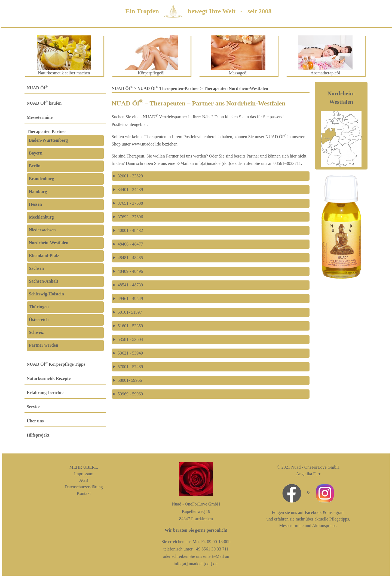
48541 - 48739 (130, 285)
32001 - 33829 (130, 176)
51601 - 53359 (130, 326)
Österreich (39, 320)
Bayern (36, 153)
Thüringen (39, 307)
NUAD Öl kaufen (44, 103)
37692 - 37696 (130, 217)
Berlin (35, 166)
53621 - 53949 (130, 353)
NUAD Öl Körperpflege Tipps (56, 364)
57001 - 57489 (130, 367)
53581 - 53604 (130, 339)
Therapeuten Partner (46, 131)
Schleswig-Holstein (46, 294)
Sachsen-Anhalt (44, 281)
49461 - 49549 (130, 299)
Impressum (84, 474)
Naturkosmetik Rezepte (49, 378)
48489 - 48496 (130, 271)
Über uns (35, 421)
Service (33, 407)
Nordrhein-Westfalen (49, 243)
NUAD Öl (37, 88)
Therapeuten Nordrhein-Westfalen (236, 88)
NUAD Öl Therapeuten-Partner (168, 88)
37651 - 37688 (130, 203)
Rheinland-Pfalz (44, 255)
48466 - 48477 (130, 244)
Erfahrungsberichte (45, 393)
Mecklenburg (41, 217)
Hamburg (38, 191)
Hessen (35, 204)
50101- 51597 (130, 312)
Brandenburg (41, 179)
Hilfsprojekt (38, 435)
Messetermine (40, 117)
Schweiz (36, 332)
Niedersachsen (42, 230)
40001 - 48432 (130, 230)
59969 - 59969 (130, 394)
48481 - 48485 (130, 258)
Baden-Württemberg (48, 140)
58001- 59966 (130, 380)
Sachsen (36, 268)
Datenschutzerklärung (84, 487)
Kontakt (84, 493)
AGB (84, 480)
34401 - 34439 (130, 190)
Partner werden (44, 345)
